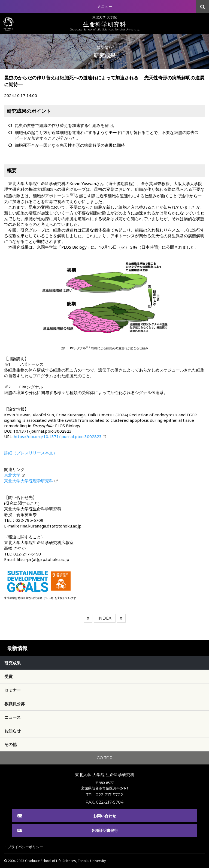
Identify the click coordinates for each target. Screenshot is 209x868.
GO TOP (105, 758)
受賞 (8, 676)
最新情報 (17, 648)
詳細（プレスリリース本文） (31, 453)
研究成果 (13, 663)
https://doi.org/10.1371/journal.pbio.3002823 (58, 436)
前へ (88, 618)
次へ (121, 618)
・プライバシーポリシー (24, 847)
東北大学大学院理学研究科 (29, 481)
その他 (10, 744)
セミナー (13, 690)
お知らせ (13, 731)
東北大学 (12, 475)
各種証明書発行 (105, 830)
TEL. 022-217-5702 (105, 795)
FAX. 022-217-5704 (105, 802)
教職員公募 (15, 704)
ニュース (13, 717)
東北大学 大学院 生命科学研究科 (105, 775)
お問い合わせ (105, 816)
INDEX (105, 618)
